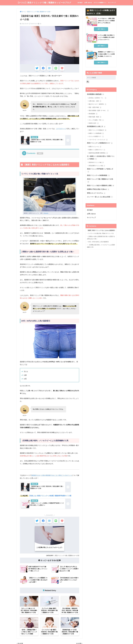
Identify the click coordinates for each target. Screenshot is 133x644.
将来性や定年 (94, 123)
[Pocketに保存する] (62, 68)
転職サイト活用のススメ (97, 150)
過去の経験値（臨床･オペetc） (99, 111)
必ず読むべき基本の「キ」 (98, 98)
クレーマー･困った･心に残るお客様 (100, 197)
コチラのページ (61, 129)
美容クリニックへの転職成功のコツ (100, 143)
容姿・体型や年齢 (95, 107)
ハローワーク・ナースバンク (98, 140)
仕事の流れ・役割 (95, 101)
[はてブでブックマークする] (49, 68)
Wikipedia (46, 213)
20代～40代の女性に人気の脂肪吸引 (98, 242)
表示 (40, 153)
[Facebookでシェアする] (43, 68)
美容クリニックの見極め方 (98, 130)
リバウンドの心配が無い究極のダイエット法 (101, 233)
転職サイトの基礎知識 (96, 133)
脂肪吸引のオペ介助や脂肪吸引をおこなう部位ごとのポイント (52, 475)
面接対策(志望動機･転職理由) (98, 153)
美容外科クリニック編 (96, 163)
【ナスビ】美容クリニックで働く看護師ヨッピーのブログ (44, 3)
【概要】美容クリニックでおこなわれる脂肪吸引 (101, 230)
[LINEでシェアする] (56, 68)
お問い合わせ (88, 3)
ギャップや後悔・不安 (96, 120)
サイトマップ (112, 3)
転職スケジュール (95, 147)
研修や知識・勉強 (95, 117)
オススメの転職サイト (100, 3)
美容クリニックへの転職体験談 (98, 175)
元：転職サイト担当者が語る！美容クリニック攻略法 (101, 158)
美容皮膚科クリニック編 (97, 166)
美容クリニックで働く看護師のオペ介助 (67, 556)
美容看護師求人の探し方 (96, 127)
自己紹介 (80, 3)
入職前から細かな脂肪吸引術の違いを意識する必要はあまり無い (101, 238)
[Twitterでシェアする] (37, 68)
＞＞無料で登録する (100, 29)
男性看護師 (93, 114)
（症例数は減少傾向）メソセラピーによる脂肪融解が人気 (101, 246)
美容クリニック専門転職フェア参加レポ (100, 170)
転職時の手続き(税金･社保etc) (98, 189)
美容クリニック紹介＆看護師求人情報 (101, 186)
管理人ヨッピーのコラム (96, 193)
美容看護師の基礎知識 (96, 94)
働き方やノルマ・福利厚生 (98, 104)
